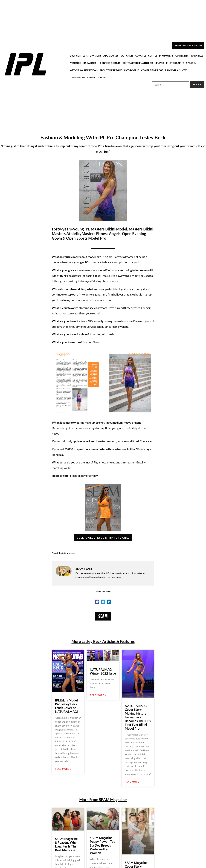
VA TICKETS (127, 56)
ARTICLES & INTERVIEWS (85, 70)
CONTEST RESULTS (111, 63)
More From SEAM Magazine (103, 800)
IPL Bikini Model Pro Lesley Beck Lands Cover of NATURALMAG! (66, 706)
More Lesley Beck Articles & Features (103, 641)
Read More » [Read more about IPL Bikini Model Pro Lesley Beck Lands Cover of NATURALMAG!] (63, 769)
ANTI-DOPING (132, 70)
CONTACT (103, 77)
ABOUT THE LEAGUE (111, 70)
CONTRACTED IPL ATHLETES (138, 63)
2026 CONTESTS (80, 56)
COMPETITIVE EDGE (152, 70)
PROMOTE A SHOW (175, 70)
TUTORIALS (196, 56)
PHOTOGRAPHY (174, 63)
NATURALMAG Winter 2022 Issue (103, 671)
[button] (97, 602)
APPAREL (190, 63)
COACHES (141, 56)
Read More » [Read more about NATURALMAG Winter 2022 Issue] (98, 695)
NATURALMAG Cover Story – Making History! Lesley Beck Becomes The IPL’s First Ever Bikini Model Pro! (138, 717)
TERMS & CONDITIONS (84, 77)
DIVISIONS (96, 56)
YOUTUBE (77, 63)
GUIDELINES (181, 56)
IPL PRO (159, 63)
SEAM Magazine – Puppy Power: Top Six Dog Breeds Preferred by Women (103, 845)
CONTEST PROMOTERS (160, 56)
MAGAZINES (91, 63)
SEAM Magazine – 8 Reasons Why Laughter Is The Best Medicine (68, 844)
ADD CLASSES (112, 56)
